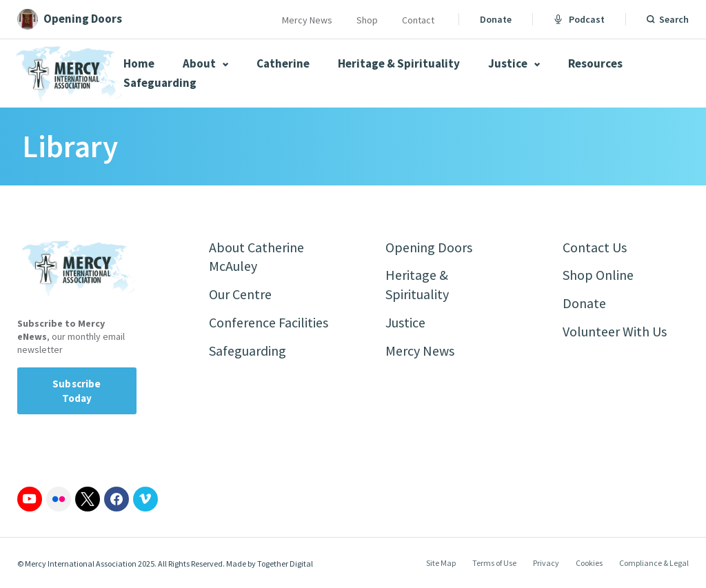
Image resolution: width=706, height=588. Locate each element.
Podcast (579, 19)
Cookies (589, 563)
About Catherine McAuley (256, 257)
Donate (496, 19)
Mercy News (307, 20)
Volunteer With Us (615, 332)
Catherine (283, 63)
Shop (367, 20)
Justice (514, 63)
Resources (595, 63)
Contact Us (595, 247)
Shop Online (598, 275)
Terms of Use (494, 563)
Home (139, 63)
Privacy (546, 563)
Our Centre (240, 295)
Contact (418, 20)
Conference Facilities (269, 323)
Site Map (441, 563)
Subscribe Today (77, 391)
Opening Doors (429, 247)
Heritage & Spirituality (399, 63)
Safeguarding (160, 83)
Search (674, 19)
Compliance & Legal (654, 563)
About (205, 63)
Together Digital (285, 564)
